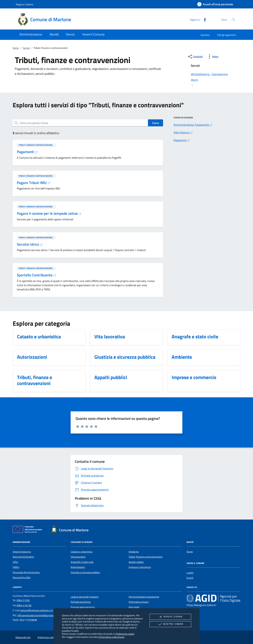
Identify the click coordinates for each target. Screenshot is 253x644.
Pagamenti (27, 152)
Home (16, 48)
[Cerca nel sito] (233, 20)
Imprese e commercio (140, 567)
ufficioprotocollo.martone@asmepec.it (37, 615)
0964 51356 (23, 600)
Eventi (190, 578)
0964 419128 (24, 605)
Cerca (155, 123)
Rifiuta (170, 617)
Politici (16, 567)
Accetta (170, 624)
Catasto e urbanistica (82, 552)
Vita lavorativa (78, 557)
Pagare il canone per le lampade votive (49, 213)
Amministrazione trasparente (144, 597)
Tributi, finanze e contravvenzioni (146, 557)
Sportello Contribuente (37, 275)
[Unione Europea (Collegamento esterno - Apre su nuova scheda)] (28, 530)
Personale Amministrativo (26, 572)
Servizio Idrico (30, 244)
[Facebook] (203, 19)
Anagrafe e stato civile (82, 562)
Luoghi (190, 573)
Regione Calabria (24, 4)
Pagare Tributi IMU (34, 183)
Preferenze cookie (125, 634)
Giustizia (205, 35)
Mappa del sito (23, 637)
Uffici (15, 562)
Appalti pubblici (136, 562)
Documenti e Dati (22, 577)
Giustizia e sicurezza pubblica (85, 572)
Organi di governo (22, 552)
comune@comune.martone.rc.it (36, 610)
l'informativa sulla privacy (111, 637)
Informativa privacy (139, 602)
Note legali (134, 607)
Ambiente (134, 552)
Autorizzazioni (78, 567)
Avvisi (190, 552)
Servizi (26, 48)
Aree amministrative (23, 557)
